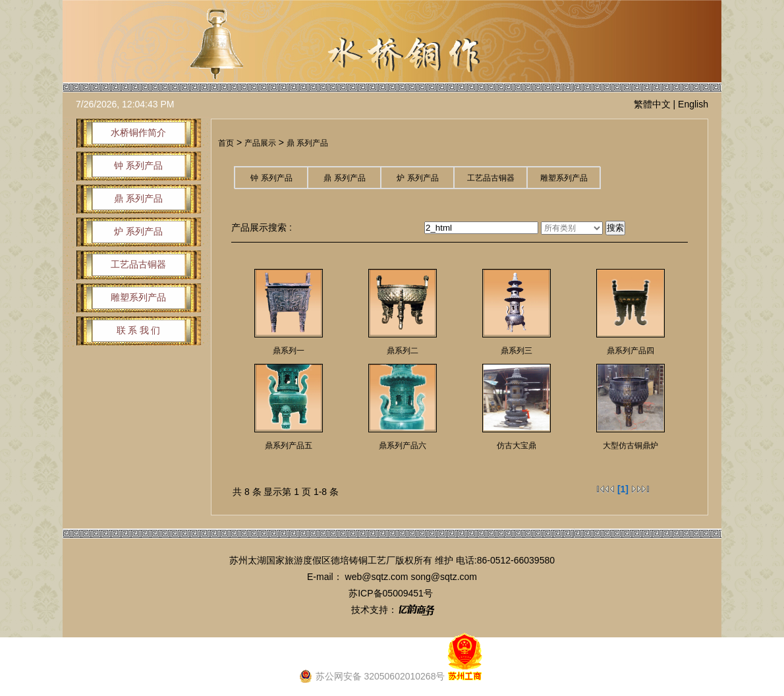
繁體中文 (652, 104)
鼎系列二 (403, 351)
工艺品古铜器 (491, 178)
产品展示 (260, 143)
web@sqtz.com (377, 577)
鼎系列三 (517, 351)
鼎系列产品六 (403, 446)
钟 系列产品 (271, 178)
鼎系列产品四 (630, 351)
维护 (444, 560)
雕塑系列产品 (564, 178)
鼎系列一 (289, 351)
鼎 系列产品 (307, 143)
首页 (226, 143)
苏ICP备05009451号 (391, 593)
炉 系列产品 (417, 178)
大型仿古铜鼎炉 (630, 446)
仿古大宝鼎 (517, 446)
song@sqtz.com (444, 577)
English (693, 104)
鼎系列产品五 (289, 446)
